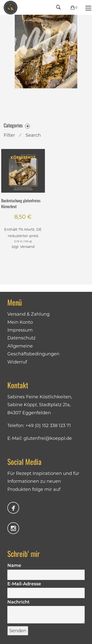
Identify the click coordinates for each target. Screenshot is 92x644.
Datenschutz (21, 338)
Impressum (20, 330)
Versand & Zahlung (28, 314)
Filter (9, 135)
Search (33, 135)
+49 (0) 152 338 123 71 (48, 426)
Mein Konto (20, 322)
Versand (27, 247)
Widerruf (17, 362)
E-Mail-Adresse (46, 588)
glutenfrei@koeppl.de (48, 438)
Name (46, 570)
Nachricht (46, 612)
